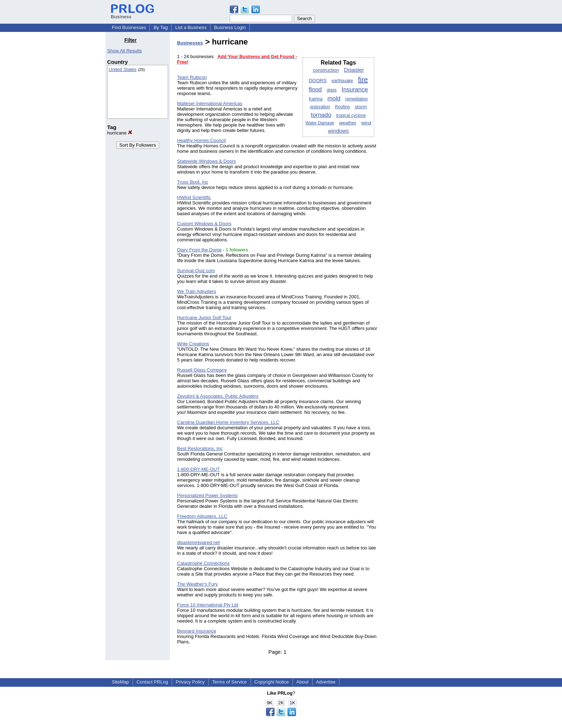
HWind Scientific (194, 197)
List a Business (191, 27)
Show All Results (125, 51)
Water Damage (320, 123)
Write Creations (193, 344)
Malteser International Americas (210, 103)
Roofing (342, 107)
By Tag (161, 27)
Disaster (354, 70)
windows (338, 131)
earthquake (342, 81)
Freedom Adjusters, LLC (202, 516)
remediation (356, 99)
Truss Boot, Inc (193, 182)
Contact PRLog (152, 682)
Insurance (355, 89)
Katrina (316, 99)
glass (332, 90)
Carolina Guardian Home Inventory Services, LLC (228, 422)
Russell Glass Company (202, 370)
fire (363, 80)
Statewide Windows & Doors (206, 161)
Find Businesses (129, 27)
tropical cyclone (351, 115)
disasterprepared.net (198, 542)
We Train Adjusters (197, 291)
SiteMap (120, 682)
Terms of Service (230, 682)
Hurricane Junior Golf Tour (204, 318)
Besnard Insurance (197, 631)
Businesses (190, 43)
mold (334, 98)
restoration (320, 107)
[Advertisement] (420, 145)
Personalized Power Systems (207, 495)
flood (315, 89)
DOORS (318, 81)
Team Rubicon (192, 77)
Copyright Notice (272, 682)
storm (361, 107)
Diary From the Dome (199, 250)
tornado (321, 115)
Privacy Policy (190, 682)
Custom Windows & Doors (204, 224)
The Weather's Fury (197, 584)
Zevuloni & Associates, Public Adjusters (218, 396)
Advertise (326, 682)
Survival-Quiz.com (196, 271)
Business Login (230, 27)
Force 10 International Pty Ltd (208, 605)
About (303, 682)
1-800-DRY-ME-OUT (198, 469)
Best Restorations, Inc (200, 448)
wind (366, 123)
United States (123, 69)
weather (348, 123)
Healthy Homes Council (201, 140)
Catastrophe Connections (203, 563)
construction (326, 70)
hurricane (120, 133)
